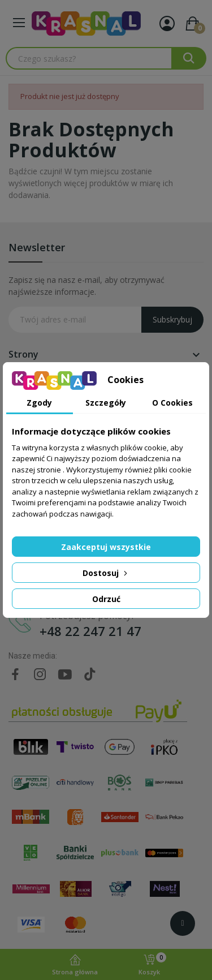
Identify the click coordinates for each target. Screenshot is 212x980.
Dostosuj (106, 573)
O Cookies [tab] (172, 403)
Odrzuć (106, 599)
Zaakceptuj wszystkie (106, 547)
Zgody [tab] (39, 403)
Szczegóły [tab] (106, 403)
